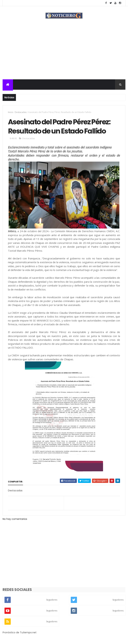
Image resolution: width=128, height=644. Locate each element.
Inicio (11, 112)
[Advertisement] (64, 53)
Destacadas (21, 112)
